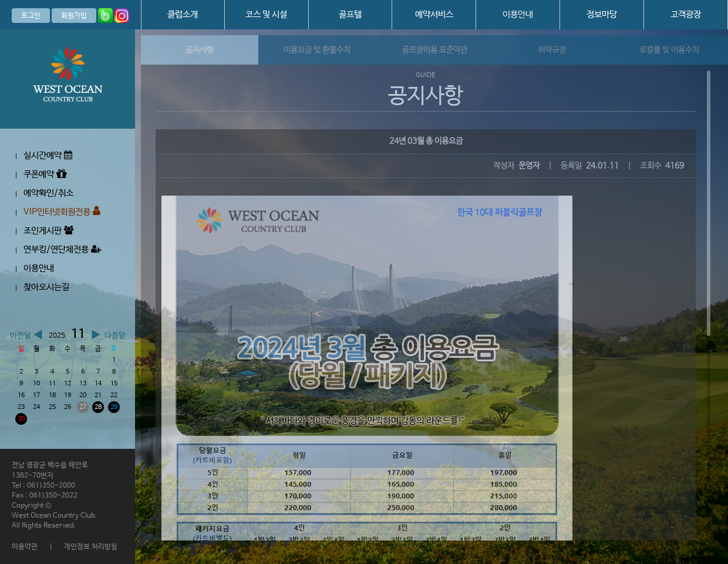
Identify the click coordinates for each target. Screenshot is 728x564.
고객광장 (686, 14)
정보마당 (602, 14)
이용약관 (25, 547)
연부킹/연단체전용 (62, 249)
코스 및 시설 (266, 14)
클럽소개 (183, 14)
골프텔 (350, 14)
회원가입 (74, 16)
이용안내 (518, 14)
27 (83, 407)
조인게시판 (48, 231)
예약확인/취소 (48, 193)
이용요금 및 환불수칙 (317, 50)
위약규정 (552, 50)
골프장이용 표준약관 (435, 50)
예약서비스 (434, 14)
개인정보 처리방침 (91, 547)
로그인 (31, 16)
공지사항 (200, 50)
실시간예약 (48, 155)
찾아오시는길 (46, 287)
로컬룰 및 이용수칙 (669, 50)
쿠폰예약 (45, 174)
